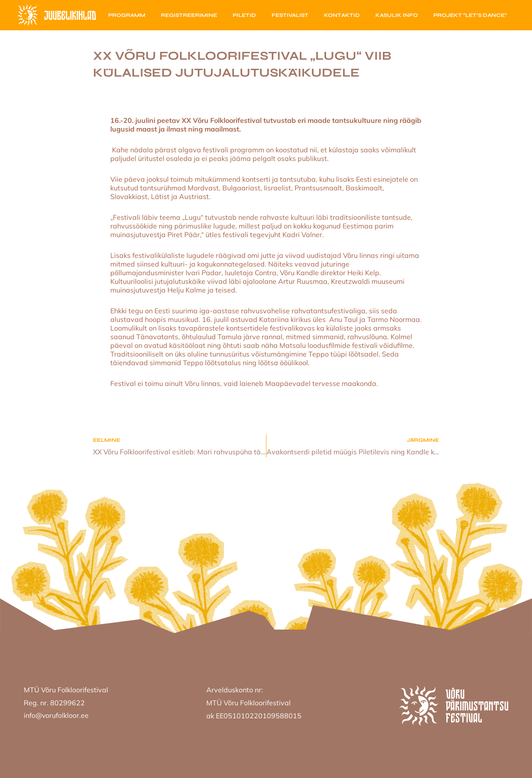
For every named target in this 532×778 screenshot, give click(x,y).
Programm (127, 15)
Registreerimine (189, 15)
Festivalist (290, 15)
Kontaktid (342, 15)
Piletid (244, 15)
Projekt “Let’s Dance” (470, 15)
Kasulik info (397, 15)
